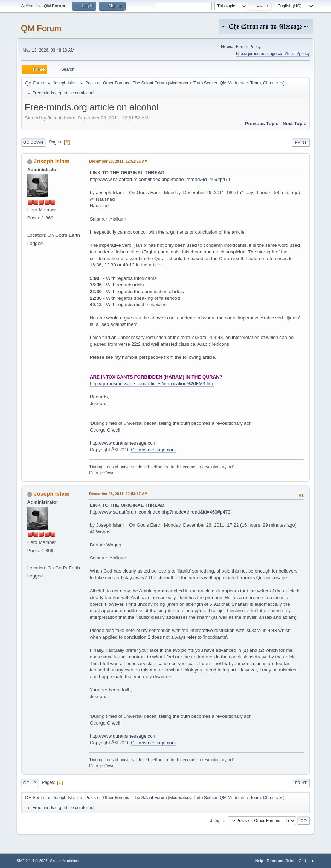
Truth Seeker (205, 83)
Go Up (30, 783)
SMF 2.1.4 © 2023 (32, 861)
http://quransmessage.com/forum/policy (273, 54)
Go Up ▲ (306, 861)
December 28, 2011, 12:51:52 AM (118, 161)
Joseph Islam (51, 161)
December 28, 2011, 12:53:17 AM (118, 494)
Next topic (294, 124)
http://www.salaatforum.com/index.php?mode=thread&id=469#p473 (160, 512)
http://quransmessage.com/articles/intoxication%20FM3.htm (152, 384)
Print (301, 142)
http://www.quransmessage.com (123, 443)
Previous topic (262, 124)
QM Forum (41, 28)
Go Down (33, 142)
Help (259, 861)
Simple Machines (64, 861)
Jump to (218, 820)
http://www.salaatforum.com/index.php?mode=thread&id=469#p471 (160, 179)
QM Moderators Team (240, 83)
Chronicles (273, 83)
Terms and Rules (281, 861)
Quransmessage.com (153, 450)
